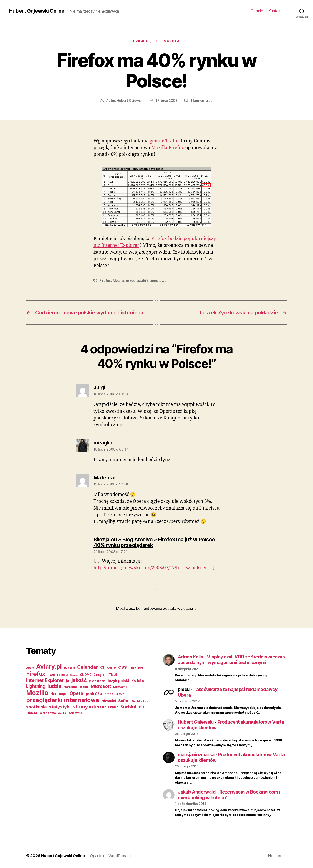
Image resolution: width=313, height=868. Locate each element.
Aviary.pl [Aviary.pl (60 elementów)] (49, 667)
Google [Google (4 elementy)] (99, 675)
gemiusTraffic (165, 141)
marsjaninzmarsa (196, 755)
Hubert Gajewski (130, 101)
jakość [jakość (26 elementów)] (79, 680)
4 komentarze (201, 101)
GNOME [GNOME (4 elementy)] (86, 675)
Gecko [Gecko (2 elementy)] (74, 675)
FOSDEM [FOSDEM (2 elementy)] (62, 675)
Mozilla (172, 41)
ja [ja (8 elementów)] (67, 681)
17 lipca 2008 (167, 101)
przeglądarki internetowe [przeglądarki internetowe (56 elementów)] (63, 700)
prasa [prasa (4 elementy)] (109, 694)
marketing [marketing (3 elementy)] (71, 687)
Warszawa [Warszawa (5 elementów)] (48, 713)
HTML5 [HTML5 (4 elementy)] (112, 675)
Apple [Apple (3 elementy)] (30, 668)
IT (158, 41)
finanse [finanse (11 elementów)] (136, 667)
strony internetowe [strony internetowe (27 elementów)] (95, 707)
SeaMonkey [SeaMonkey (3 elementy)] (140, 701)
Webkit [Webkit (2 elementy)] (62, 713)
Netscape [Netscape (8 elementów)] (59, 694)
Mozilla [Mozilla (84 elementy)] (37, 693)
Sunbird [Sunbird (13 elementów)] (128, 707)
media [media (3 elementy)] (84, 687)
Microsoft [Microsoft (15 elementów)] (101, 686)
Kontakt (275, 11)
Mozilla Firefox (168, 148)
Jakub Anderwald (197, 792)
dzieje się (142, 41)
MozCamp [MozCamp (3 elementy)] (120, 687)
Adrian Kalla (191, 657)
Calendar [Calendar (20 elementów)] (87, 667)
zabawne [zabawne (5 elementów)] (76, 713)
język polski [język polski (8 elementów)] (118, 681)
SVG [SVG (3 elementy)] (141, 707)
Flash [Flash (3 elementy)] (51, 675)
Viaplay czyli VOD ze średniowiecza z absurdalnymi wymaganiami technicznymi (232, 660)
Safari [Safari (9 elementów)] (124, 701)
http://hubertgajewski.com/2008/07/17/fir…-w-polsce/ (150, 568)
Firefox (105, 281)
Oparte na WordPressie (110, 856)
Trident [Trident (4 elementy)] (32, 713)
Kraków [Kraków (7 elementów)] (138, 681)
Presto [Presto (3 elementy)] (120, 694)
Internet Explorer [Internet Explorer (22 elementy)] (45, 680)
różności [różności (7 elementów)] (109, 701)
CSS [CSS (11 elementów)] (122, 667)
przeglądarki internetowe (146, 281)
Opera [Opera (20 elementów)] (76, 693)
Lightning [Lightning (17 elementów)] (36, 686)
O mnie (257, 11)
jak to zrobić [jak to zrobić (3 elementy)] (97, 681)
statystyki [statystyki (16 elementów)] (60, 707)
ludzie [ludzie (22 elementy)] (54, 686)
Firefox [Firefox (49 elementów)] (36, 674)
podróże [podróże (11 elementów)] (94, 693)
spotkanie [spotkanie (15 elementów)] (36, 707)
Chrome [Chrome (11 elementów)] (108, 667)
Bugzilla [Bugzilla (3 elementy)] (70, 668)
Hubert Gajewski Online (37, 11)
